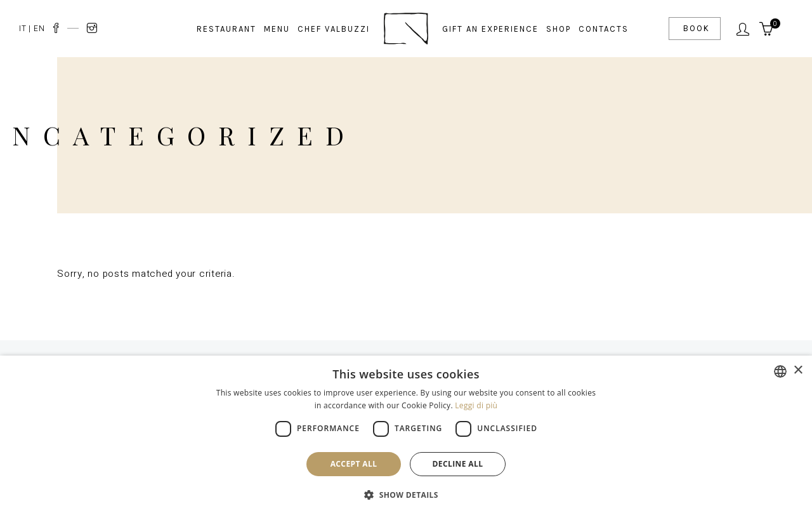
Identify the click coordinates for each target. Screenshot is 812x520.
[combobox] (780, 371)
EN (39, 29)
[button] (406, 495)
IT (23, 29)
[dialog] (406, 438)
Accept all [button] (354, 464)
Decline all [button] (458, 464)
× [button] (798, 370)
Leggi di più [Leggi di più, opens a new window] (476, 405)
